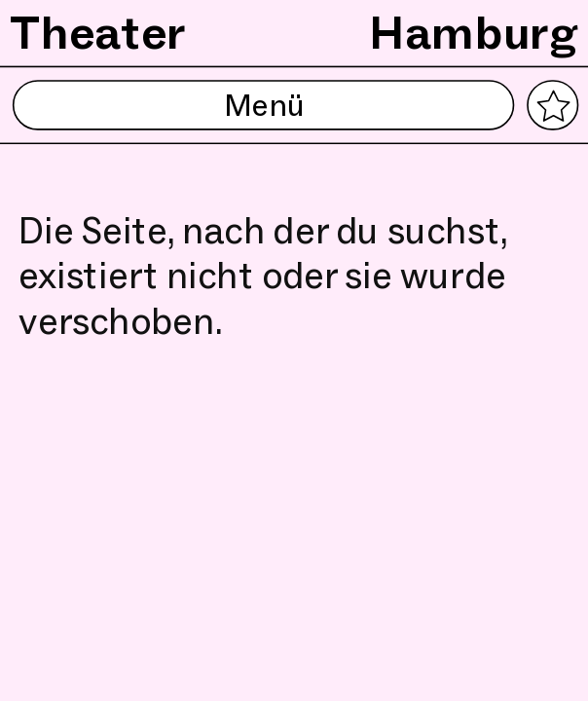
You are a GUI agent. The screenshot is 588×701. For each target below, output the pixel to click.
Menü (263, 106)
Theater (98, 32)
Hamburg (474, 32)
